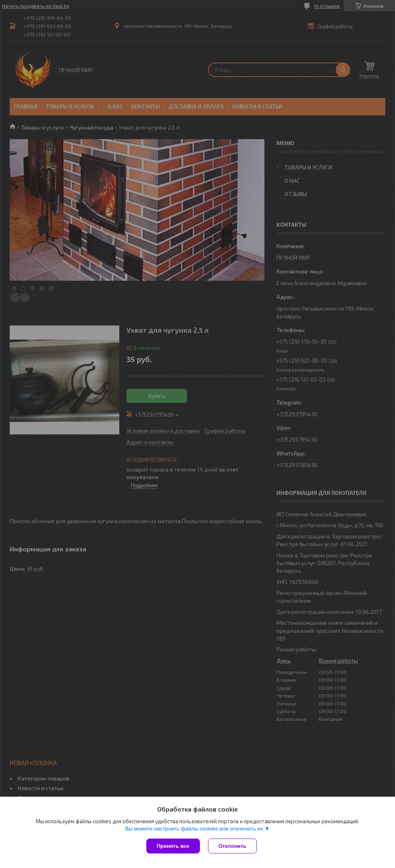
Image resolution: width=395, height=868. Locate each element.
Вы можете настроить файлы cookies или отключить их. (195, 829)
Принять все (173, 846)
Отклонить (232, 846)
